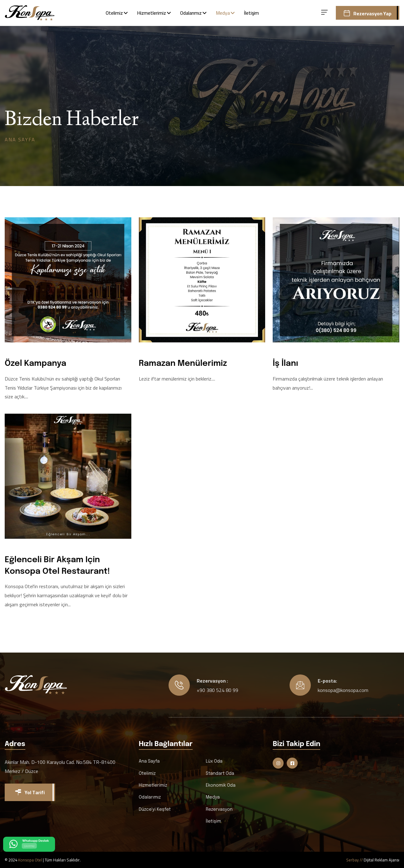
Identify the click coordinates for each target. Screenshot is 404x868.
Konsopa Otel (30, 860)
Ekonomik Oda (221, 785)
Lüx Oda (214, 761)
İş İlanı (285, 363)
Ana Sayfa (20, 139)
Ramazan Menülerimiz (183, 363)
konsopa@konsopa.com (343, 690)
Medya (223, 13)
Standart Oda (220, 774)
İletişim (251, 13)
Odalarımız (191, 13)
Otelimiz (114, 13)
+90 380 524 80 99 (217, 690)
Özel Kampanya (35, 363)
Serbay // (355, 860)
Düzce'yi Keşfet (155, 810)
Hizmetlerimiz (151, 13)
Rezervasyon (219, 810)
